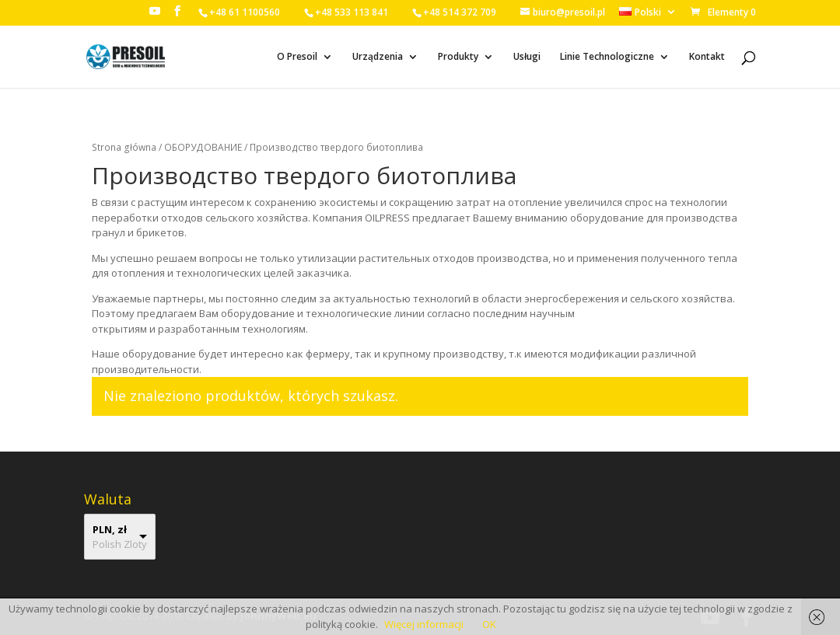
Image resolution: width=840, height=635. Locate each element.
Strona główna (124, 147)
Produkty (458, 57)
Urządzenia (378, 57)
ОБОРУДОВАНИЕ (203, 147)
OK (489, 624)
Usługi (527, 57)
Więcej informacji (424, 624)
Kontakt (707, 57)
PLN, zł (110, 529)
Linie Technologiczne (607, 57)
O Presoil (297, 57)
